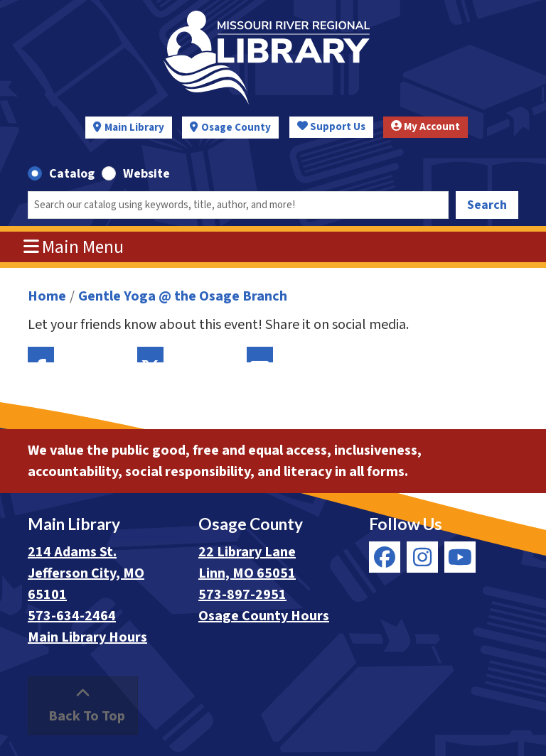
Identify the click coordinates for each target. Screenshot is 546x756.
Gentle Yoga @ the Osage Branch (183, 296)
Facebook (41, 355)
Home (47, 296)
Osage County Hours (264, 616)
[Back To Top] (83, 706)
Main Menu (74, 247)
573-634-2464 (72, 616)
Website (146, 174)
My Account (425, 127)
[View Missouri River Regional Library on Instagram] (422, 557)
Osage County (236, 128)
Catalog (72, 174)
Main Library (134, 128)
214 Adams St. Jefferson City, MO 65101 (86, 573)
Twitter (150, 355)
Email (260, 355)
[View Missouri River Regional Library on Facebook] (385, 557)
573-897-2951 (242, 595)
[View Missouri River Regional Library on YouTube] (460, 557)
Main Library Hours (87, 637)
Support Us (331, 127)
